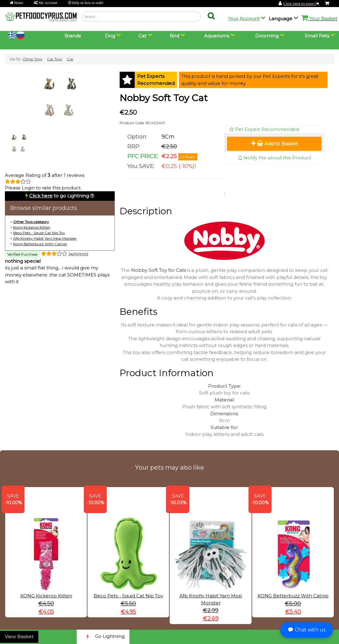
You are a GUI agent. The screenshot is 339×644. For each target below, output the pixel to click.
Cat (70, 59)
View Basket (19, 636)
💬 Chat (306, 630)
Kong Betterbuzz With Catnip (40, 244)
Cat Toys (54, 59)
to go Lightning (59, 196)
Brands (73, 36)
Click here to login (302, 4)
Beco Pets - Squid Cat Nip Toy (39, 233)
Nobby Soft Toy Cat (164, 98)
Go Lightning (103, 637)
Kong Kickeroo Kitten (32, 227)
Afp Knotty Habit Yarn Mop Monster (45, 238)
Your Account (244, 19)
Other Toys (32, 59)
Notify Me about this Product (274, 158)
